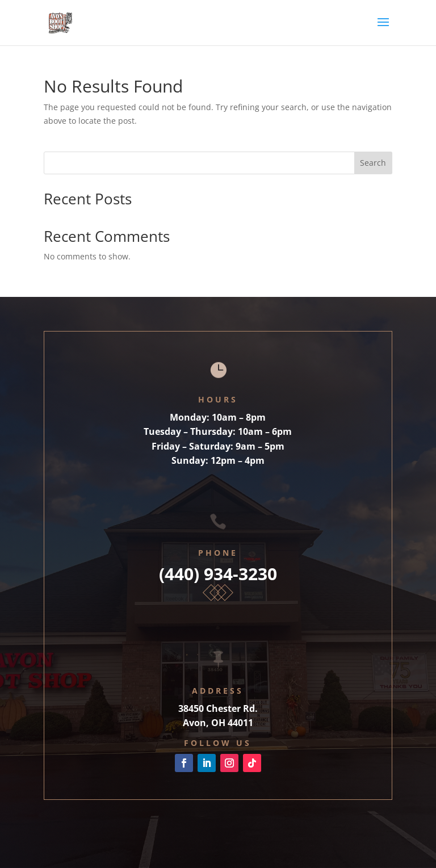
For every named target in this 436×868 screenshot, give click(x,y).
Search (373, 163)
